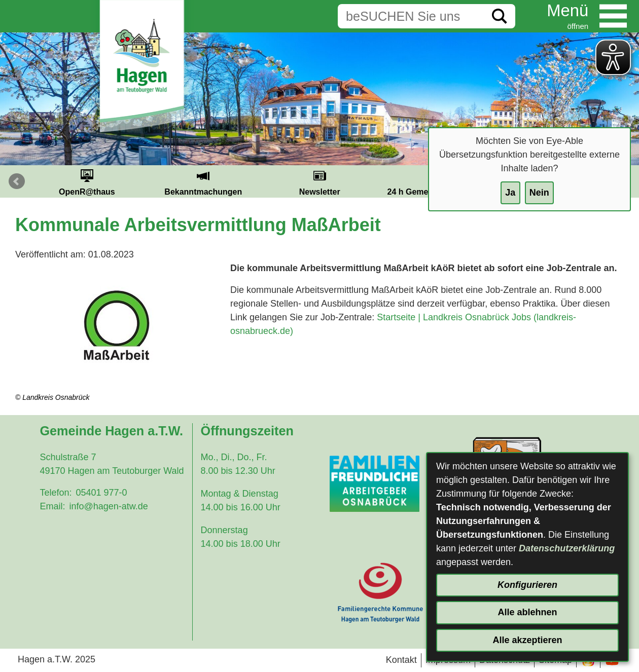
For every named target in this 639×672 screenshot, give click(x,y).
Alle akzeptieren (527, 640)
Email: (52, 506)
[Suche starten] (500, 16)
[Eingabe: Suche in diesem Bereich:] (411, 16)
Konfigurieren (527, 585)
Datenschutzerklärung (567, 548)
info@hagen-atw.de (108, 506)
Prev (17, 181)
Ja (510, 193)
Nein (539, 193)
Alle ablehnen (527, 612)
